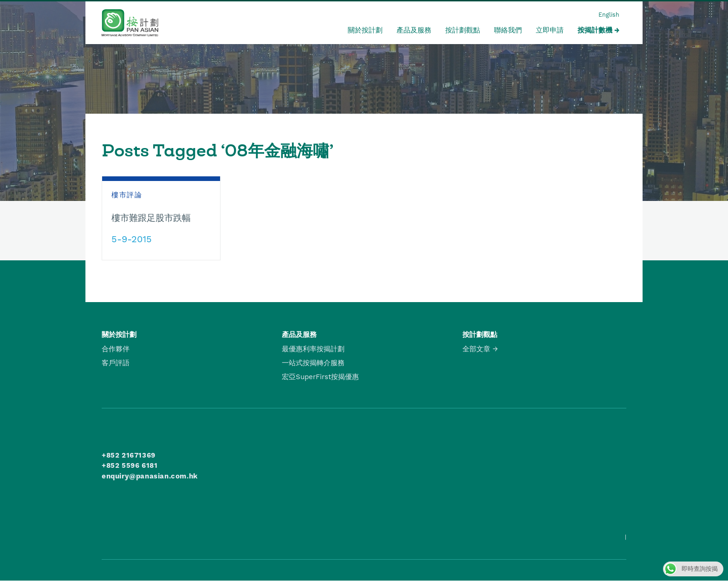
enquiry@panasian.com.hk (150, 476)
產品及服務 (414, 30)
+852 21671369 (129, 455)
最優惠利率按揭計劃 (313, 349)
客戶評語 (116, 363)
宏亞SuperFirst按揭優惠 (320, 377)
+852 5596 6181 (130, 465)
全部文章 (476, 349)
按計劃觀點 (463, 30)
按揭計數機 (595, 30)
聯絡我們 (508, 30)
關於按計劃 (365, 30)
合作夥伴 (116, 349)
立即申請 (550, 30)
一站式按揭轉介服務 (313, 363)
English (609, 15)
